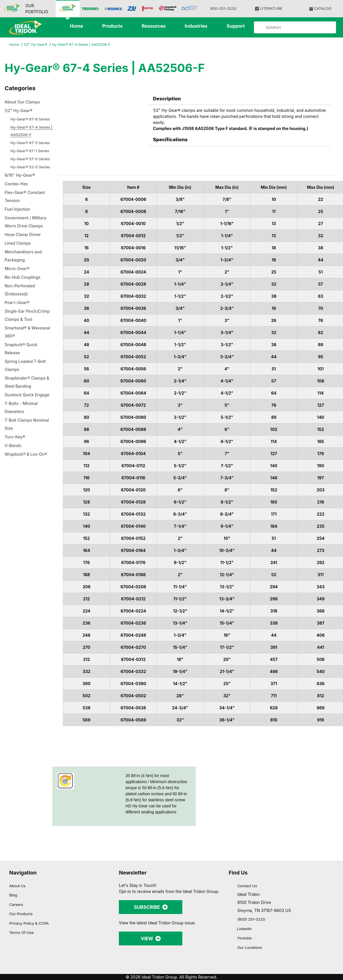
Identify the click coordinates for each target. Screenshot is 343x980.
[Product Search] (300, 27)
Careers (17, 904)
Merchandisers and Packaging (25, 256)
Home (14, 45)
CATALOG (320, 9)
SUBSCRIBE (151, 912)
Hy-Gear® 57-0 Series (31, 159)
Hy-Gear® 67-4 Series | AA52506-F (83, 45)
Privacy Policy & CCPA (30, 922)
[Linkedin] (232, 928)
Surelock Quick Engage (20, 407)
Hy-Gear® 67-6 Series (31, 119)
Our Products (21, 913)
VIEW (151, 944)
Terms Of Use (22, 932)
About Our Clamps (24, 102)
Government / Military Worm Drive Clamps (28, 222)
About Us (18, 885)
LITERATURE (268, 9)
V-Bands (14, 462)
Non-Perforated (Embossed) (21, 290)
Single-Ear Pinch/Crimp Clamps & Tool (28, 320)
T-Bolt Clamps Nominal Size (20, 441)
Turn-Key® (15, 453)
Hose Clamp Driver (24, 235)
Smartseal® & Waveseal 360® (21, 340)
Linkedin (245, 928)
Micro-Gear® (18, 269)
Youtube (245, 938)
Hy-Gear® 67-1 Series (30, 151)
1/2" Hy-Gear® (36, 45)
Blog (13, 894)
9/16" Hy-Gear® (20, 176)
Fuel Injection (18, 210)
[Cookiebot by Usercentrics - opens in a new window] (257, 430)
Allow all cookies (256, 546)
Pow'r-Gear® (18, 303)
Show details (272, 529)
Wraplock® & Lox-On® (27, 471)
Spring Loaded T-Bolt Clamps (27, 374)
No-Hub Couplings (24, 278)
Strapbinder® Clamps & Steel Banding (27, 391)
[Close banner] (295, 430)
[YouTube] (232, 937)
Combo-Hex (17, 184)
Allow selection (171, 546)
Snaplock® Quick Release (22, 357)
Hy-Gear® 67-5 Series (31, 143)
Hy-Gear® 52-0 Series (31, 167)
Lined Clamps (19, 244)
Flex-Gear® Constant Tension (27, 197)
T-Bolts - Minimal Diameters (23, 424)
